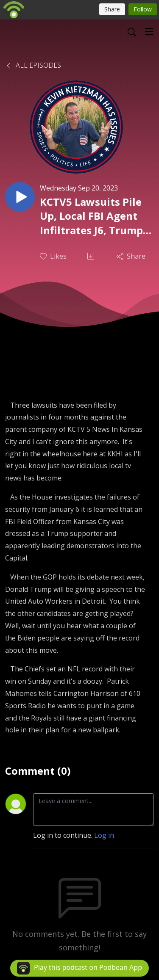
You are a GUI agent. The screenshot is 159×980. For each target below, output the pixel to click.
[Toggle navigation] (149, 31)
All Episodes (33, 65)
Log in (104, 835)
